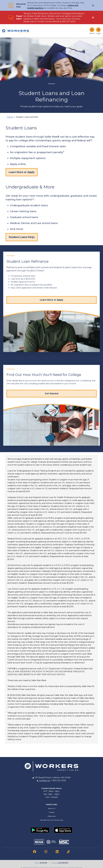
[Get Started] (51, 394)
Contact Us (45, 781)
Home (10, 117)
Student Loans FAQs (22, 237)
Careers (52, 812)
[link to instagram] (46, 852)
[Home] (16, 31)
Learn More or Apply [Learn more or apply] (22, 172)
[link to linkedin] (57, 852)
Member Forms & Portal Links (51, 820)
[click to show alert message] (93, 5)
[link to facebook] (35, 852)
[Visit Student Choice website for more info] (51, 300)
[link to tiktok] (68, 852)
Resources (52, 816)
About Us (51, 808)
